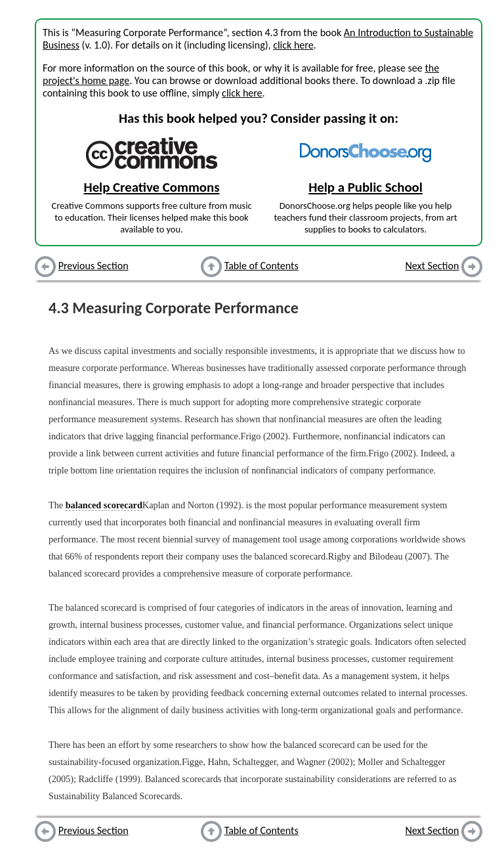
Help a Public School (366, 187)
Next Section (432, 266)
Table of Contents (262, 266)
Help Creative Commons (152, 187)
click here (293, 45)
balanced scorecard (104, 505)
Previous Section (94, 266)
